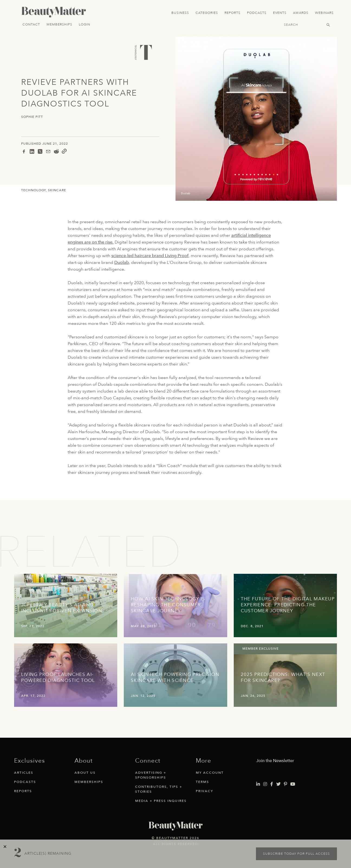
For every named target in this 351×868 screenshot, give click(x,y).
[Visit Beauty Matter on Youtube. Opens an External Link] (293, 784)
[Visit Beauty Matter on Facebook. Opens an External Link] (272, 784)
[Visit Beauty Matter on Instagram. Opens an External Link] (265, 784)
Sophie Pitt (32, 117)
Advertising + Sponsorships (151, 775)
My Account (210, 773)
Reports (233, 13)
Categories (207, 13)
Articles (24, 773)
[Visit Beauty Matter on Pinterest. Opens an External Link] (285, 784)
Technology (33, 190)
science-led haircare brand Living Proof (150, 256)
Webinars (324, 13)
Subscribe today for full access (296, 854)
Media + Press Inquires (161, 801)
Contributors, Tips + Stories (159, 789)
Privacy (204, 791)
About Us (85, 773)
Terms (202, 782)
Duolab (122, 263)
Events (280, 13)
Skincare (57, 190)
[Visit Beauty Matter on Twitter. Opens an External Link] (278, 784)
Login (84, 24)
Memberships (59, 24)
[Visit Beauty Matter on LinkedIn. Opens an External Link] (258, 784)
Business (180, 13)
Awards (301, 13)
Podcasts (257, 13)
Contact (31, 24)
